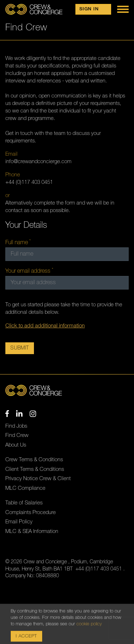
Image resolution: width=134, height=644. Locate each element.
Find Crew (17, 435)
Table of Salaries (24, 503)
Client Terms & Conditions (35, 469)
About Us (16, 445)
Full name (17, 242)
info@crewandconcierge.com (38, 162)
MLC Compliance (25, 488)
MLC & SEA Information (32, 531)
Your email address (29, 271)
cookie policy (89, 635)
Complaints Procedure (31, 512)
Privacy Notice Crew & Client (38, 479)
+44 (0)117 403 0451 (29, 182)
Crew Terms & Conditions (34, 460)
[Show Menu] (123, 9)
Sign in (89, 9)
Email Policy (19, 522)
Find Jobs (16, 426)
